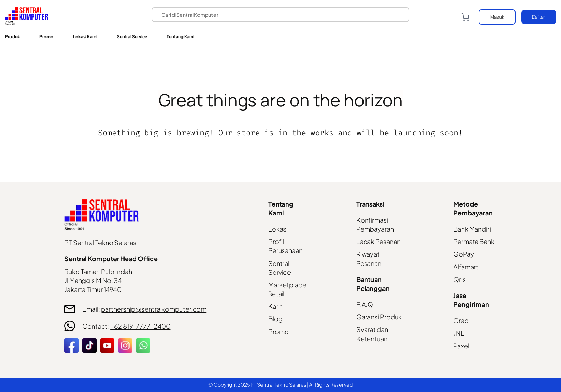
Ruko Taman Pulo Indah (98, 271)
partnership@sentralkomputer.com (154, 309)
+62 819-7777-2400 (140, 326)
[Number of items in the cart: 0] (465, 17)
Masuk (497, 17)
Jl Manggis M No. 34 (93, 280)
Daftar (539, 17)
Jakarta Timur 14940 (93, 289)
